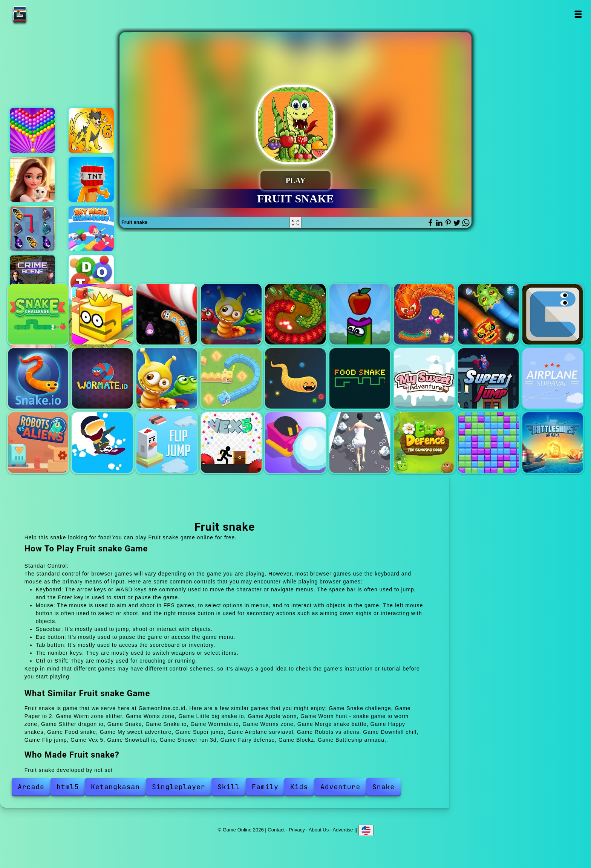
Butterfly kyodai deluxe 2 (32, 228)
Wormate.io (102, 379)
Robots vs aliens (38, 443)
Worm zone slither (167, 314)
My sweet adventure (424, 379)
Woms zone (231, 314)
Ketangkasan (115, 787)
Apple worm (360, 314)
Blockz (488, 443)
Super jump (488, 379)
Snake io (38, 379)
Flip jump (167, 443)
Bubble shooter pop (32, 130)
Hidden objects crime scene (32, 277)
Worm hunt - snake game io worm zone (424, 314)
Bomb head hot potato (91, 179)
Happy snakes (295, 379)
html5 (68, 787)
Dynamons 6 (91, 130)
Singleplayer (179, 787)
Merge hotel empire (32, 179)
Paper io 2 (102, 314)
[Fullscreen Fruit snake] (295, 222)
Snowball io (295, 443)
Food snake (360, 379)
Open (578, 14)
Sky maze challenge (91, 228)
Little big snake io (295, 314)
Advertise (343, 830)
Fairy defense (424, 443)
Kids (299, 787)
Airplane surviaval (553, 379)
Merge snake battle (231, 379)
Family (265, 787)
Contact (276, 830)
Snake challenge (38, 314)
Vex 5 (231, 443)
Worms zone (167, 379)
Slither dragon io (488, 314)
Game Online (43, 14)
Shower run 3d (360, 443)
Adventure (340, 787)
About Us (319, 830)
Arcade (31, 787)
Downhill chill (102, 443)
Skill (229, 787)
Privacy (297, 830)
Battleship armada (553, 443)
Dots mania (91, 277)
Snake (553, 314)
